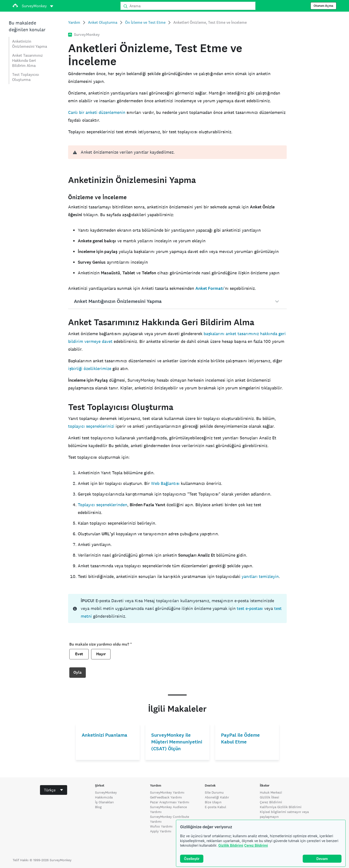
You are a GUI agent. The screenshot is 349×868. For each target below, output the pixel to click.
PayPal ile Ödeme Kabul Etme (240, 738)
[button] (177, 301)
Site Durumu (214, 792)
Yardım (74, 22)
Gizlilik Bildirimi (231, 845)
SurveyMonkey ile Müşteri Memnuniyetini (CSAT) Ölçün (177, 742)
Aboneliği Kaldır (217, 797)
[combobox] (54, 790)
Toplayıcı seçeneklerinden (103, 505)
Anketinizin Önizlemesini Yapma (30, 44)
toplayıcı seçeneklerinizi (91, 426)
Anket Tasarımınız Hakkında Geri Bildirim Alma (28, 60)
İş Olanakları (104, 802)
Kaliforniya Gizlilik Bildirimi (281, 807)
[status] (177, 608)
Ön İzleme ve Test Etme (145, 22)
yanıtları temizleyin (260, 576)
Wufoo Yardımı (161, 826)
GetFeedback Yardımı (166, 797)
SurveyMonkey (106, 792)
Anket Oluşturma (103, 22)
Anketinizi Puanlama (104, 735)
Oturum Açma (323, 6)
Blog (98, 807)
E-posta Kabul (215, 807)
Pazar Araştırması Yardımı (170, 802)
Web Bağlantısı (165, 483)
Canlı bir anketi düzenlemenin (97, 112)
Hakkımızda (104, 797)
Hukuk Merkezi (271, 792)
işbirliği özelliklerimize (90, 368)
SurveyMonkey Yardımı (167, 792)
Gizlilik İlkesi (270, 797)
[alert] (177, 152)
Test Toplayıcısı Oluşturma (26, 77)
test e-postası (250, 608)
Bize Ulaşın (213, 802)
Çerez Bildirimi (256, 845)
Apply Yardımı (161, 831)
